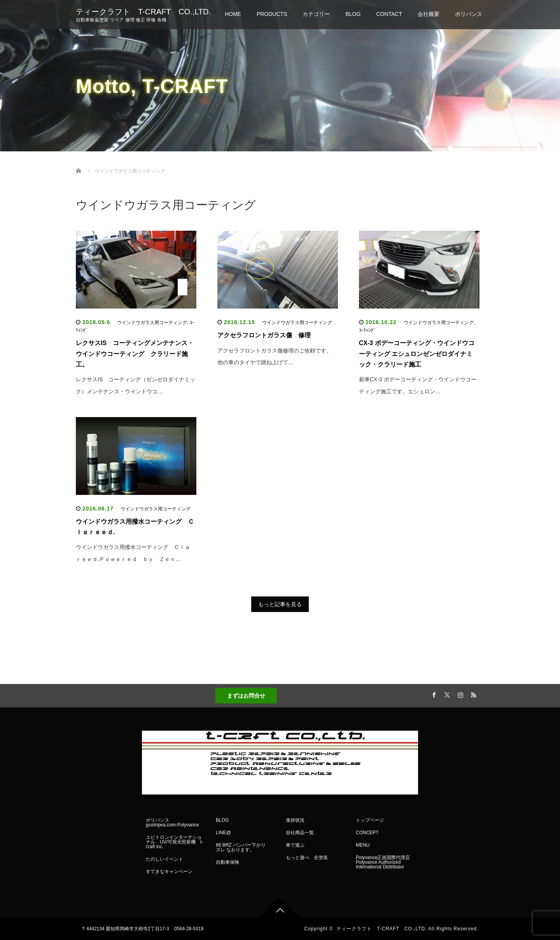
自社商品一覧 (300, 833)
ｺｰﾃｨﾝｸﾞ (367, 330)
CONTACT (389, 14)
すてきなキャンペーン (169, 872)
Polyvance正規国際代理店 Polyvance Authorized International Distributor (383, 862)
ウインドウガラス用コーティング (152, 323)
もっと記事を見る (280, 604)
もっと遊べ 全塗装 (307, 858)
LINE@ (223, 833)
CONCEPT (367, 833)
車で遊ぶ (295, 845)
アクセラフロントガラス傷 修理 (264, 335)
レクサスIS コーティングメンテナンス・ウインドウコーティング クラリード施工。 (135, 353)
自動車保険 (227, 862)
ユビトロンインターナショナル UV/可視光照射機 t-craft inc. (174, 842)
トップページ (370, 820)
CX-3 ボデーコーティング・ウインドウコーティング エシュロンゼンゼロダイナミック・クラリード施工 (417, 353)
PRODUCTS (272, 14)
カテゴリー (316, 14)
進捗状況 (295, 820)
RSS (472, 694)
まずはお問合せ (246, 696)
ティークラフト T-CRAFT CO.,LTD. (143, 12)
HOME (233, 14)
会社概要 (429, 14)
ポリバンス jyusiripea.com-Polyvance (172, 822)
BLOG (353, 14)
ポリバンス (469, 14)
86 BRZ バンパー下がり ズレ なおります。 (243, 847)
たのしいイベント (164, 859)
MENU (363, 845)
